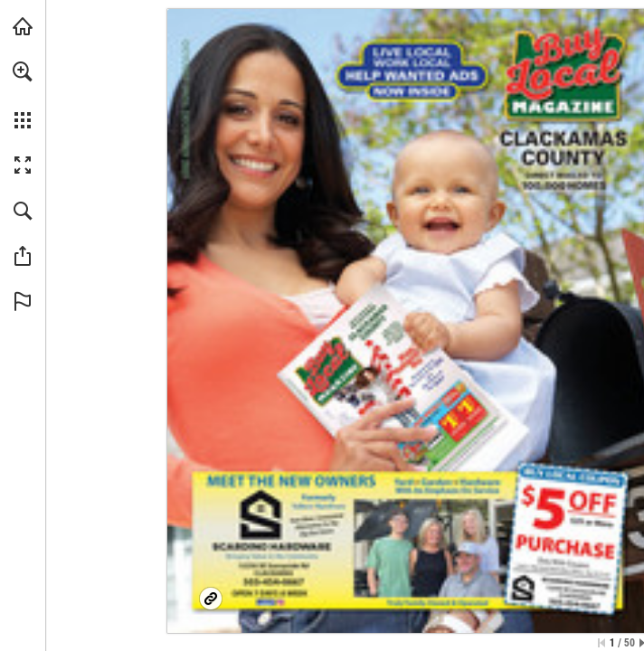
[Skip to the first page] (601, 643)
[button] (23, 71)
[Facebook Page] (409, 542)
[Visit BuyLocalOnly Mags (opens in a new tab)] (23, 26)
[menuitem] (23, 95)
